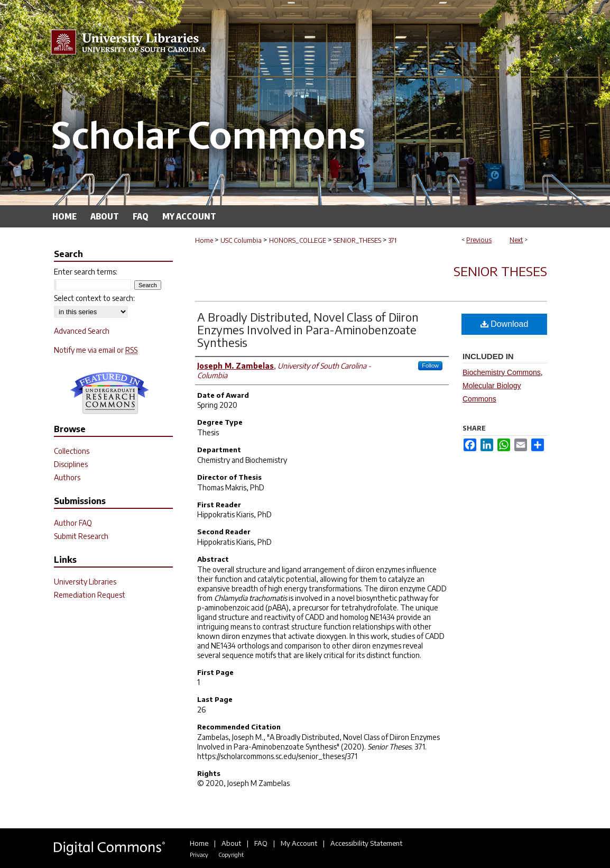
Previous (479, 240)
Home (204, 240)
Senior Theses (500, 271)
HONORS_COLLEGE (298, 240)
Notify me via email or (96, 350)
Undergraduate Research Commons (109, 393)
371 (392, 240)
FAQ (261, 843)
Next (516, 240)
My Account (299, 843)
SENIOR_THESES (357, 240)
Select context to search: (94, 298)
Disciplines (71, 464)
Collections (72, 451)
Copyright (231, 855)
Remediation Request (90, 595)
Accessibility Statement (366, 843)
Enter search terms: (86, 272)
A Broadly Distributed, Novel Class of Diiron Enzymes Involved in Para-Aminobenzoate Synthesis (308, 330)
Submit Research (81, 536)
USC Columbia (241, 240)
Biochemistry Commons (502, 372)
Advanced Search (82, 331)
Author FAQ (73, 523)
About (231, 843)
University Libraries (85, 582)
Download (505, 324)
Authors (67, 477)
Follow (430, 366)
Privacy (199, 855)
